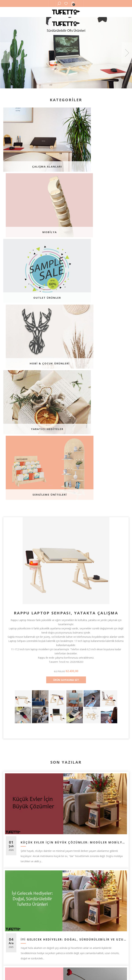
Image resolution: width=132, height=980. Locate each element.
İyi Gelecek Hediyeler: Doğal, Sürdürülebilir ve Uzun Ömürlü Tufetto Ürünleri (73, 688)
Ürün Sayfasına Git (66, 428)
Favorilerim (66, 3)
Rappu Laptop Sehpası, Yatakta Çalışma (66, 361)
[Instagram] (90, 861)
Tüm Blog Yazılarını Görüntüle (66, 818)
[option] (66, 53)
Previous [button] (5, 53)
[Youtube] (78, 861)
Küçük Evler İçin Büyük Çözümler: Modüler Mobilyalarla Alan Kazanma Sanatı (73, 591)
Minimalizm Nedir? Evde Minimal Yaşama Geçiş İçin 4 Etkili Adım (73, 785)
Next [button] (127, 53)
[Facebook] (42, 861)
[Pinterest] (66, 861)
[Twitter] (54, 861)
